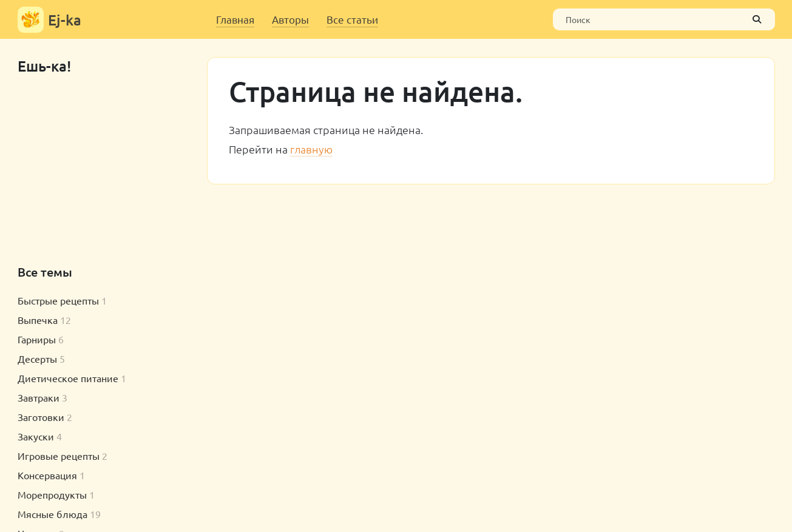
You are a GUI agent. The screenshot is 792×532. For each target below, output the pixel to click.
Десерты (37, 359)
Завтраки (39, 397)
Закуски (36, 436)
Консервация (47, 475)
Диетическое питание (68, 378)
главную (311, 149)
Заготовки (41, 417)
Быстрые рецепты (58, 300)
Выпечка (38, 320)
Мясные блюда (52, 514)
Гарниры (37, 339)
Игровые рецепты (59, 456)
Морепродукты (52, 494)
